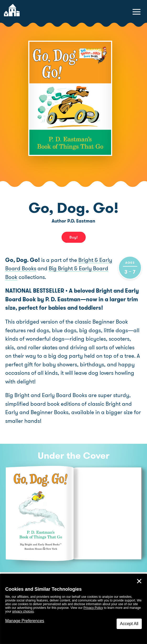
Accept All (129, 624)
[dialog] (73, 609)
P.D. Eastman (81, 221)
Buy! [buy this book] (74, 237)
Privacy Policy (93, 608)
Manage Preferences (25, 621)
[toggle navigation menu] (137, 12)
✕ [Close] (139, 581)
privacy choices (23, 611)
